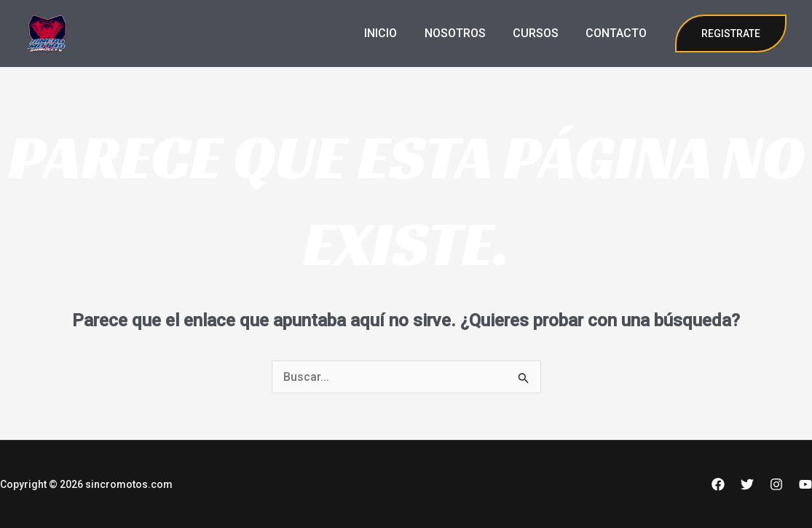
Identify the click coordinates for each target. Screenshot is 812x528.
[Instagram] (776, 484)
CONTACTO (618, 33)
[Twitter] (747, 484)
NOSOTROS (465, 33)
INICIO (394, 33)
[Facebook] (718, 484)
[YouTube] (805, 484)
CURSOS (541, 33)
